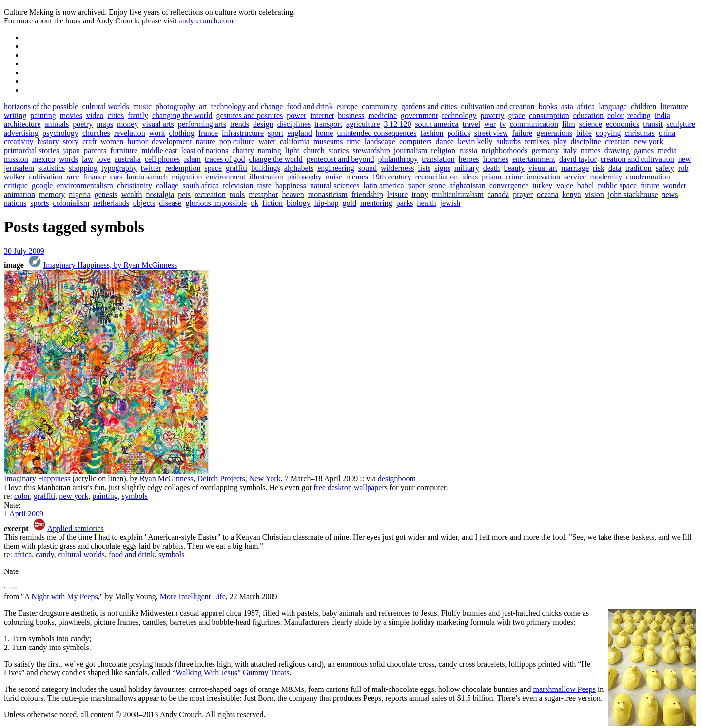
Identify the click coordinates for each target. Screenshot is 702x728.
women (112, 142)
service (575, 177)
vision (595, 194)
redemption (183, 168)
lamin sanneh (147, 177)
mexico (44, 159)
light (292, 150)
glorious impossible (216, 203)
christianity (135, 186)
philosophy (304, 177)
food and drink (310, 107)
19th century (391, 177)
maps (105, 124)
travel (471, 124)
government (419, 115)
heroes (469, 159)
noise (334, 177)
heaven (293, 194)
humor (137, 142)
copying (608, 133)
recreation (210, 194)
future (650, 186)
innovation (544, 177)
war (490, 124)
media (667, 150)
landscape (380, 142)
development (172, 142)
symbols (135, 496)
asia (567, 107)
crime (514, 177)
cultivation (46, 177)
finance (95, 177)
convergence (509, 186)
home (325, 133)
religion (443, 150)
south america (437, 124)
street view (491, 133)
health (426, 203)
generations (554, 133)
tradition (639, 168)
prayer (523, 194)
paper (417, 186)
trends (240, 124)
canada (498, 194)
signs (442, 168)
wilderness (397, 168)
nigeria (79, 194)
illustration (266, 177)
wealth (132, 194)
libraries (495, 159)
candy (45, 555)
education (588, 115)
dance (445, 142)
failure (522, 133)
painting (43, 115)
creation (618, 142)
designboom (397, 479)
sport (275, 133)
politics (459, 133)
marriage (575, 168)
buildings (266, 168)
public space (617, 186)
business (351, 115)
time (353, 142)
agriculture (363, 124)
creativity (19, 142)
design (263, 124)
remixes (537, 142)
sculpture (681, 124)
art (203, 107)
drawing (617, 150)
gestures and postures (249, 115)
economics (623, 124)
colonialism (71, 203)
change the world (276, 159)
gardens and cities (429, 107)
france (208, 133)
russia (468, 150)
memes (357, 177)
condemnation (648, 177)
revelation (130, 133)
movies (71, 115)
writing (15, 115)
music (142, 107)
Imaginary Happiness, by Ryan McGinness (110, 265)
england (300, 133)
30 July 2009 (24, 251)
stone (437, 186)
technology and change (247, 107)
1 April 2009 (24, 514)
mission (16, 159)
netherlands (111, 203)
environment (226, 177)
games (644, 150)
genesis (106, 194)
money (128, 124)
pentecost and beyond (341, 159)
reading (639, 115)
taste (264, 186)
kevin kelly (475, 142)
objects (144, 203)
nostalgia (160, 194)
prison (491, 177)
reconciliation (436, 177)
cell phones (162, 159)
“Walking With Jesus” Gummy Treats (231, 673)
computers (416, 142)
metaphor (263, 194)
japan (71, 150)
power (296, 115)
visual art (543, 168)
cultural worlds (105, 107)
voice (565, 186)
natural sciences (335, 186)
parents (95, 150)
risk (599, 168)
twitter (151, 168)
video (95, 115)
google (42, 186)
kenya (572, 194)
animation (19, 194)
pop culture (237, 142)
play (560, 142)
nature (206, 142)
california (295, 142)
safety (665, 168)
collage (167, 186)
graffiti (236, 168)
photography (175, 107)
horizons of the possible (41, 107)
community (380, 107)
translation (438, 159)
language (613, 107)
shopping (83, 168)
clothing (182, 133)
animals (57, 124)
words (68, 159)
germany (546, 150)
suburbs (508, 142)
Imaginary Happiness (37, 479)
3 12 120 (397, 124)
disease (170, 203)
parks (405, 203)
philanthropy (398, 159)
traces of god (225, 159)
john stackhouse (633, 194)
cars (117, 177)
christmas (639, 133)
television (238, 186)
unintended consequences (377, 133)
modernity (606, 177)
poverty (493, 115)
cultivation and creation (498, 107)
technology (459, 115)
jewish (450, 203)
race (73, 177)
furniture (124, 150)
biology (299, 203)
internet (322, 115)
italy (569, 150)
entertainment (534, 159)
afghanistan (468, 186)
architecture (22, 124)
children (643, 107)
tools (237, 194)
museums (328, 142)
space (214, 168)
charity (243, 150)
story (71, 142)
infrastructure (243, 133)
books (548, 107)
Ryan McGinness (167, 479)
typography (119, 168)
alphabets (299, 168)
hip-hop (327, 203)
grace (517, 115)
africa (586, 107)
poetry (83, 124)
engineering (336, 168)
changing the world (182, 115)
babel (586, 186)
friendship (367, 194)
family (138, 115)
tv (503, 124)
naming (270, 150)
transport (328, 124)
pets (184, 194)
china (667, 133)
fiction (273, 203)
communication (534, 124)
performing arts (202, 124)
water (267, 142)
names (591, 150)
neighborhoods (504, 150)
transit (653, 124)
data (615, 168)
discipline (585, 142)
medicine (382, 115)
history (48, 142)
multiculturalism (458, 194)
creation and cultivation (637, 159)
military (467, 168)
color (615, 115)
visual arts (158, 124)
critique (16, 186)
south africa (201, 186)
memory (52, 194)
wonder (675, 186)
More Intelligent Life (193, 597)
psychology (60, 133)
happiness (291, 186)
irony (420, 194)
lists (424, 168)
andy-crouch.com (206, 21)
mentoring (376, 203)
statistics (51, 168)
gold (350, 203)
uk (254, 203)
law (88, 159)
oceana (547, 194)
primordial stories (31, 150)
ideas (470, 177)
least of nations (205, 150)
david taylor (578, 159)
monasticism (328, 194)
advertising (21, 133)
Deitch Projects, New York (239, 479)
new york (648, 142)
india (663, 115)
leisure (398, 194)
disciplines (294, 124)
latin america (384, 186)
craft (89, 142)
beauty (514, 168)
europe (348, 107)
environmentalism (85, 186)
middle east (159, 150)
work (157, 133)
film (569, 124)
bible (584, 133)
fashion (432, 133)
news (670, 194)
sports (39, 203)
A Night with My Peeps (61, 597)
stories (339, 150)
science (591, 124)
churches (96, 133)
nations (15, 203)
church (314, 150)
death (492, 168)
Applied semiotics (76, 528)
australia (128, 159)
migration (187, 177)
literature (674, 107)
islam (192, 159)
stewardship (371, 150)
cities (116, 115)
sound (368, 168)
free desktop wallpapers (351, 487)
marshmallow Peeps (564, 689)
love (104, 159)
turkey (542, 186)
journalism (410, 150)
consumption (549, 115)
